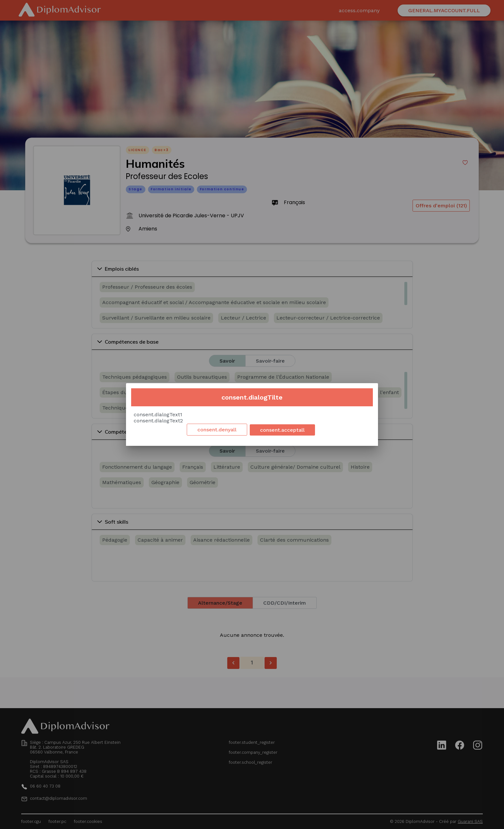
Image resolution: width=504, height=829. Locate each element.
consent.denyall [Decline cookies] (217, 430)
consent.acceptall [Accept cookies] (282, 430)
